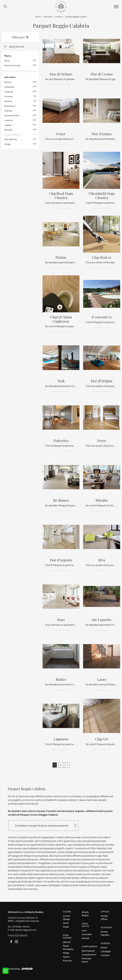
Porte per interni (87, 960)
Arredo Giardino (105, 933)
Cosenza (9, 92)
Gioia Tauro (10, 106)
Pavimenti (48, 17)
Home (38, 17)
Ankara (8, 82)
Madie (66, 953)
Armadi (85, 938)
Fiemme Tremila (12, 65)
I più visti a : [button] (11, 77)
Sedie (66, 927)
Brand (104, 947)
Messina (8, 130)
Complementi (89, 954)
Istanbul (8, 111)
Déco (7, 61)
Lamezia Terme (12, 115)
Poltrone (67, 960)
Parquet (59, 17)
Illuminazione (88, 951)
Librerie (67, 942)
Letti (84, 930)
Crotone (8, 96)
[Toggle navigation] (116, 7)
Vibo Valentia (11, 139)
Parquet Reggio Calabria (76, 17)
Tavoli (66, 923)
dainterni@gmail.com (26, 930)
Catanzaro (9, 87)
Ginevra (8, 101)
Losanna (8, 120)
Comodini (87, 934)
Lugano (8, 125)
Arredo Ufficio (104, 917)
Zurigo (7, 144)
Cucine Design (67, 917)
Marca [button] (8, 56)
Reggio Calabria (12, 134)
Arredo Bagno (85, 914)
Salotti (66, 957)
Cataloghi (106, 951)
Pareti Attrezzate (68, 947)
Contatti (105, 955)
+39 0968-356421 (21, 927)
